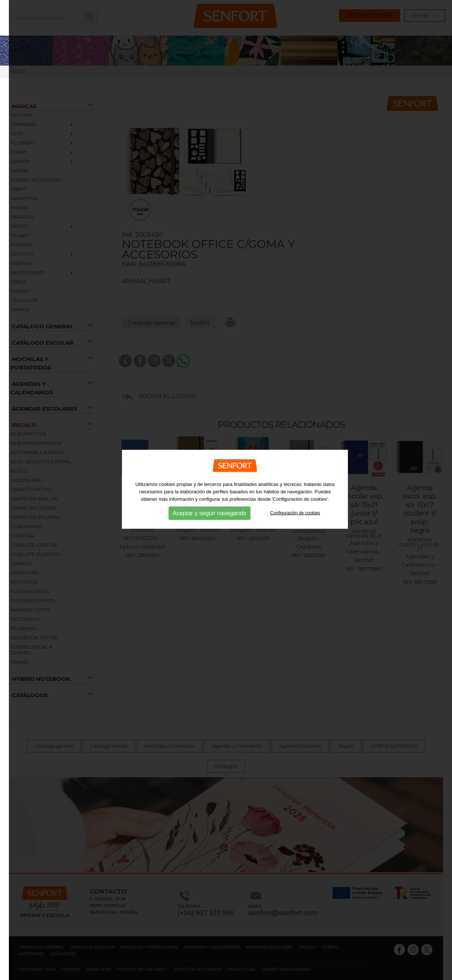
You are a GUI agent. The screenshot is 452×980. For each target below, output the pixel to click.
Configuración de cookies (295, 507)
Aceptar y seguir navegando (210, 506)
